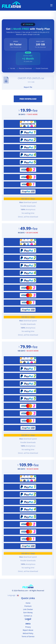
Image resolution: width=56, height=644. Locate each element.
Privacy (28, 627)
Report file (28, 87)
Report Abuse (28, 630)
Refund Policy (28, 633)
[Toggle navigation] (51, 5)
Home (28, 603)
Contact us (28, 616)
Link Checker (28, 609)
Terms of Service (28, 636)
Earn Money (28, 612)
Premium (28, 606)
